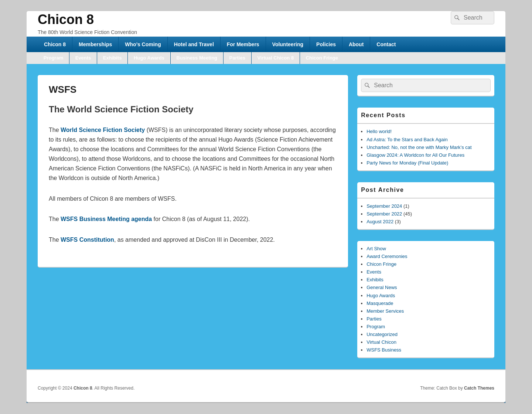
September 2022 (384, 214)
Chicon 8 (66, 19)
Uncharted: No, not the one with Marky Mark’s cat (419, 147)
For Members (243, 44)
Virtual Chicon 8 (275, 58)
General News (382, 287)
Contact (386, 44)
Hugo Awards (149, 58)
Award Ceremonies (387, 256)
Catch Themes (479, 388)
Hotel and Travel (194, 44)
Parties (237, 58)
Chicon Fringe (322, 58)
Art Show (376, 249)
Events (83, 58)
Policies (326, 44)
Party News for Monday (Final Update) (407, 163)
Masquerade (380, 303)
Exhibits (112, 58)
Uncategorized (382, 334)
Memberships (95, 44)
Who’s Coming (143, 44)
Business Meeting (197, 58)
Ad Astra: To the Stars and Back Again (407, 140)
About (356, 44)
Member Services (385, 311)
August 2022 (380, 222)
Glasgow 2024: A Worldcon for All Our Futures (415, 155)
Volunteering (288, 44)
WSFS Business (384, 350)
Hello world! (379, 131)
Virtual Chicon (381, 342)
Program (53, 58)
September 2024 (384, 206)
